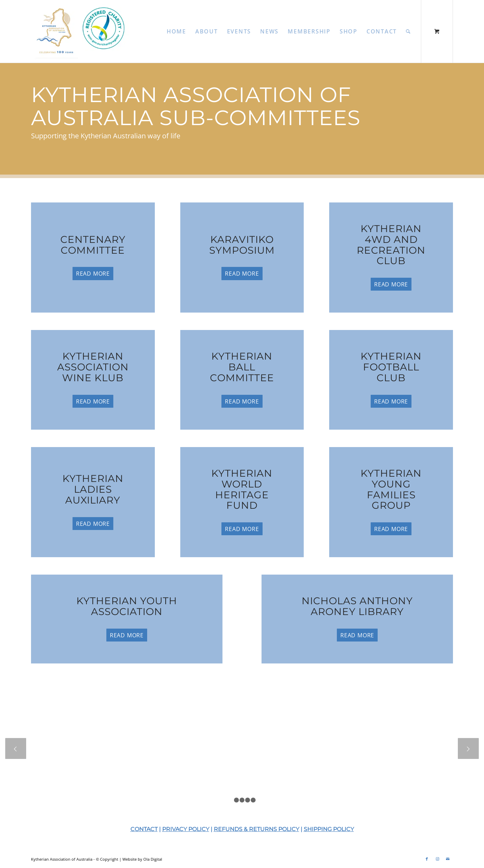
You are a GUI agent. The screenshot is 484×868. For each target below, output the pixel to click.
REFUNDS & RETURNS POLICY (256, 829)
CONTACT (144, 829)
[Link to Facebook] (427, 859)
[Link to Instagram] (437, 859)
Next (468, 748)
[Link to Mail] (448, 859)
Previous (16, 748)
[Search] (409, 31)
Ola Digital (153, 859)
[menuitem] (176, 31)
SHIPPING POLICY (329, 829)
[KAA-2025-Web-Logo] (82, 31)
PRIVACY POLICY (186, 829)
